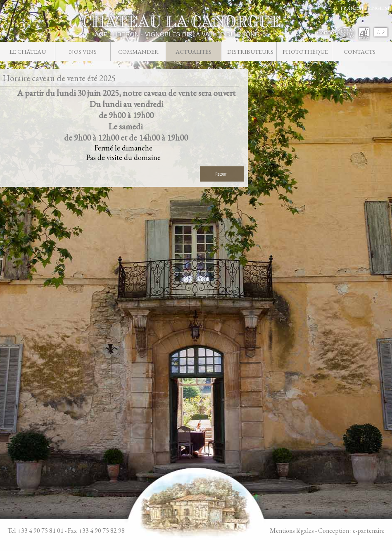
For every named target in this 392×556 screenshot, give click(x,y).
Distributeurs (250, 51)
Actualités (194, 51)
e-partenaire (369, 531)
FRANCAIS (353, 8)
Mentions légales (292, 531)
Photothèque (305, 51)
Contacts (360, 51)
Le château (28, 51)
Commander (138, 51)
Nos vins (83, 51)
